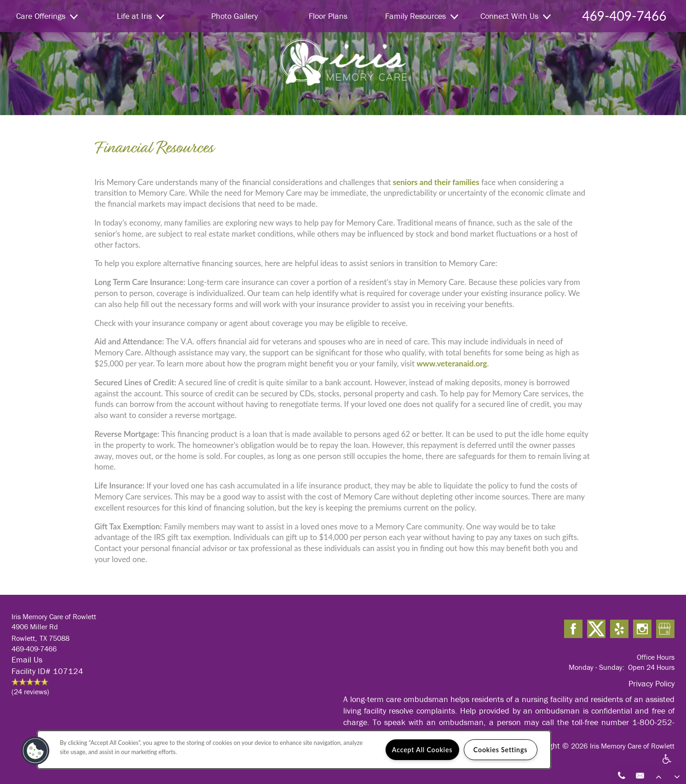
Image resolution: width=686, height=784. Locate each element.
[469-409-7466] (622, 775)
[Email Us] (640, 775)
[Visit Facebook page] (573, 629)
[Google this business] (665, 629)
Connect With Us (516, 16)
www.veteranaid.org (452, 363)
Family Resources (422, 16)
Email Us (27, 659)
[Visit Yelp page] (619, 629)
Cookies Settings (500, 750)
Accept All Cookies (422, 750)
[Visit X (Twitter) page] (596, 629)
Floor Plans (328, 16)
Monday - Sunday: (597, 667)
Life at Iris (141, 16)
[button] (35, 751)
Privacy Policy (651, 683)
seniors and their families (436, 182)
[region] (294, 750)
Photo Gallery (234, 16)
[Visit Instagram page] (642, 629)
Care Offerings (47, 16)
